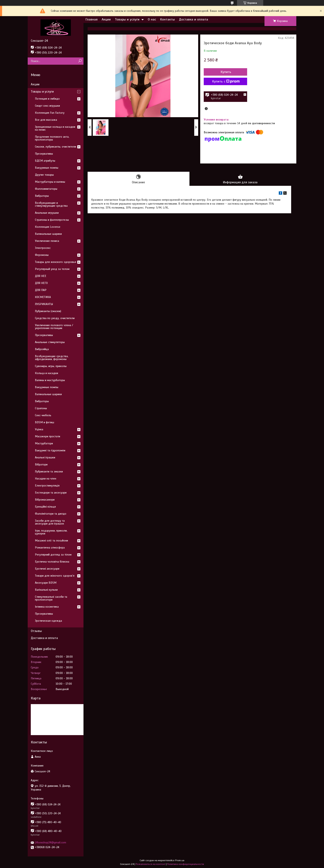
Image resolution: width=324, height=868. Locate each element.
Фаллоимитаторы (46, 189)
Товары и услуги (127, 19)
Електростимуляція (47, 486)
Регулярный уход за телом (52, 269)
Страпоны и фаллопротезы (52, 220)
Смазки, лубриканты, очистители (55, 147)
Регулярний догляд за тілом (53, 555)
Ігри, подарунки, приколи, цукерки (51, 532)
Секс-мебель (43, 415)
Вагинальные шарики (48, 234)
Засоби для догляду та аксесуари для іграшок (50, 522)
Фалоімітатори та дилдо (51, 514)
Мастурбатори (44, 443)
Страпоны (41, 408)
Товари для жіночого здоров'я (55, 576)
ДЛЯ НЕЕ (41, 276)
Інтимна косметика (47, 607)
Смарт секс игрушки (47, 106)
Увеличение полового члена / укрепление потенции (54, 327)
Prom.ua (180, 860)
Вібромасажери (45, 500)
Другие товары (44, 175)
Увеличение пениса (47, 241)
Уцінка (39, 429)
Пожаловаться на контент (151, 864)
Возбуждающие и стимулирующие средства (51, 204)
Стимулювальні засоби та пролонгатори (51, 598)
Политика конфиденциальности (186, 864)
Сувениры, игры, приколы (51, 366)
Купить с (226, 81)
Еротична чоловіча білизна (52, 562)
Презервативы (44, 154)
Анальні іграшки (45, 457)
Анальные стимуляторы (50, 342)
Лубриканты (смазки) (48, 311)
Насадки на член (46, 479)
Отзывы (36, 631)
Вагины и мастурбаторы (50, 380)
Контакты (167, 19)
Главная (92, 19)
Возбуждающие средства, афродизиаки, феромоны (52, 358)
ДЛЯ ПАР (41, 290)
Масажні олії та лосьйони (51, 541)
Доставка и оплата (194, 19)
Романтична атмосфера (50, 548)
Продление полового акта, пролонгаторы (52, 138)
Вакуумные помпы (47, 168)
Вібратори (41, 464)
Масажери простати (48, 436)
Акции (106, 19)
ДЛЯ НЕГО (41, 283)
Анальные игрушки (47, 213)
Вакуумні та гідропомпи (50, 450)
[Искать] (80, 61)
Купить (226, 72)
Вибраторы (42, 196)
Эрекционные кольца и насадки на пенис (55, 128)
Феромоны (42, 255)
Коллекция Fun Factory (50, 113)
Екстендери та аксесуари (51, 493)
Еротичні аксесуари (47, 569)
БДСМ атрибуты (45, 161)
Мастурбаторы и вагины (50, 182)
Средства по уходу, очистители (55, 318)
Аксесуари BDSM (46, 583)
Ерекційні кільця (45, 507)
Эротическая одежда (48, 621)
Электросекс (43, 248)
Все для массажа (46, 120)
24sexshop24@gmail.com (51, 842)
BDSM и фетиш (45, 422)
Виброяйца (42, 349)
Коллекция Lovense (48, 227)
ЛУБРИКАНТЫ (44, 304)
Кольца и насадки (46, 373)
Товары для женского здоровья (55, 262)
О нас (152, 19)
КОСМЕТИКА (43, 297)
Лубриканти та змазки (49, 472)
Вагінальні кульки (46, 590)
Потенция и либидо (47, 99)
